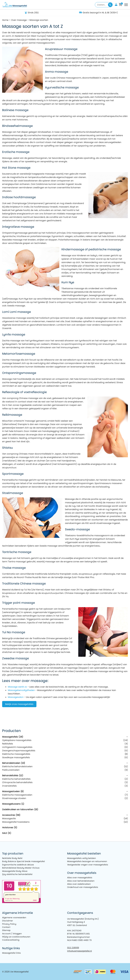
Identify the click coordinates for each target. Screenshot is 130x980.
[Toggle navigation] (126, 5)
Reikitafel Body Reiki (12, 858)
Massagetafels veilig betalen (81, 858)
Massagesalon (16, 697)
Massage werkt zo (17, 687)
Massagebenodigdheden (21, 690)
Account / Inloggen (12, 934)
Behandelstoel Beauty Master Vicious (21, 868)
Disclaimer (7, 921)
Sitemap (6, 930)
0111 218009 (73, 948)
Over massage (19, 20)
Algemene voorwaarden (14, 918)
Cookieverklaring (11, 940)
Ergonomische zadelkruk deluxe (18, 865)
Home (5, 20)
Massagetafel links (11, 953)
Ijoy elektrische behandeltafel (17, 874)
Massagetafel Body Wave (15, 871)
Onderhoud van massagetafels (83, 887)
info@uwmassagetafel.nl (79, 951)
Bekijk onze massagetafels (19, 704)
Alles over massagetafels (80, 878)
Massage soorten (39, 20)
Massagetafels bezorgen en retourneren (87, 861)
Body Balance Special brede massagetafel (23, 861)
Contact (6, 927)
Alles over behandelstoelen (81, 881)
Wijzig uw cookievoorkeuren (16, 937)
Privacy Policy (9, 924)
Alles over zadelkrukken (79, 884)
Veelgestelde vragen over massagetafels (88, 865)
